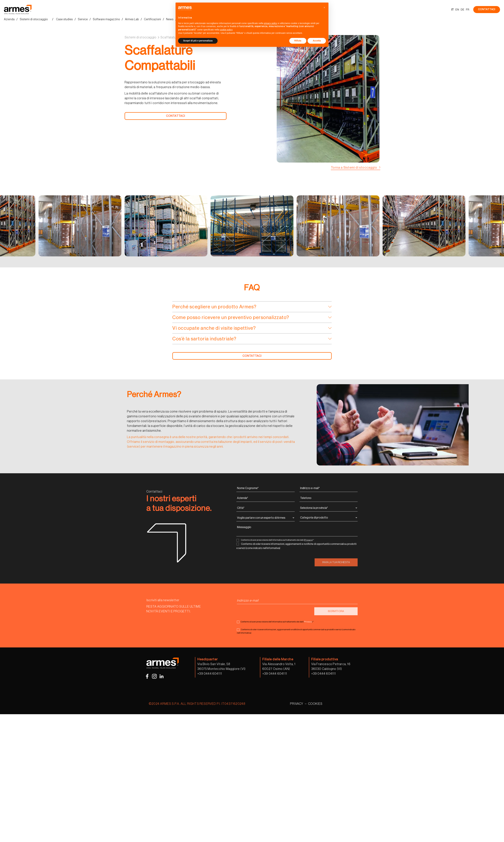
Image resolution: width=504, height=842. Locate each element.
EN (457, 10)
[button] (324, 8)
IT (453, 10)
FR (468, 10)
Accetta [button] (317, 41)
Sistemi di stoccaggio (140, 37)
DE (463, 10)
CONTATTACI (487, 9)
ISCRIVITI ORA (336, 611)
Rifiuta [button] (298, 41)
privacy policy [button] (271, 23)
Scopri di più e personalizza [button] (198, 41)
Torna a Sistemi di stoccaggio (354, 168)
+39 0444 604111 (210, 674)
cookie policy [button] (226, 30)
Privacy (308, 540)
